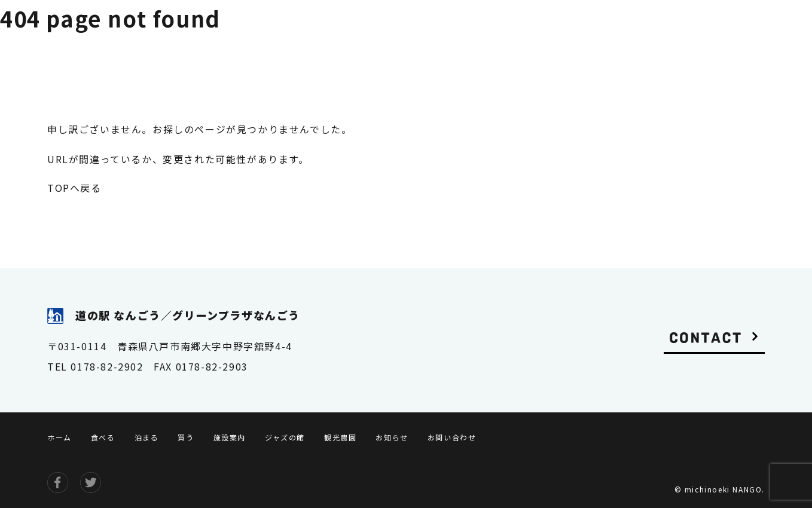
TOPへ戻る (74, 188)
